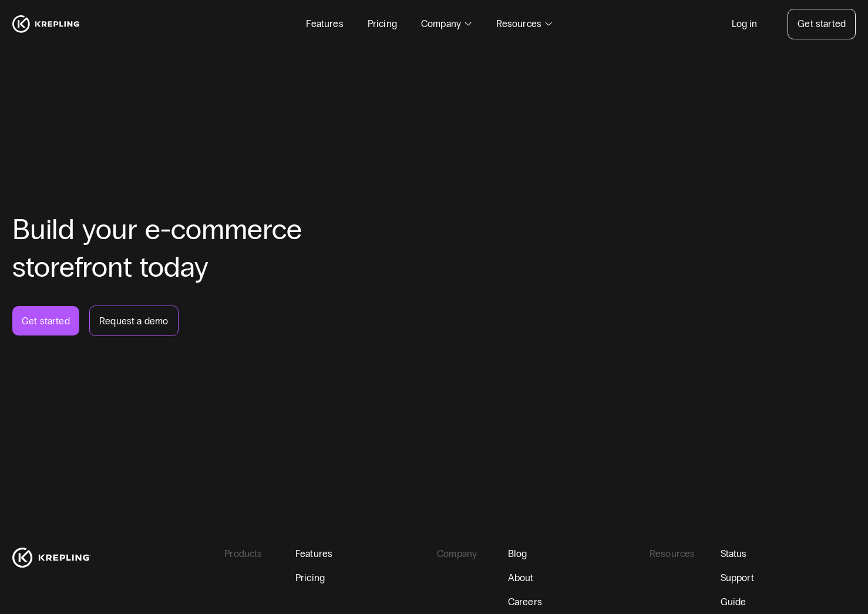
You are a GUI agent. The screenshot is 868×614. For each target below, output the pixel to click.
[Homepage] (47, 24)
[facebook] (17, 587)
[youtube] (101, 587)
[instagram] (129, 587)
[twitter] (45, 587)
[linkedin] (73, 587)
